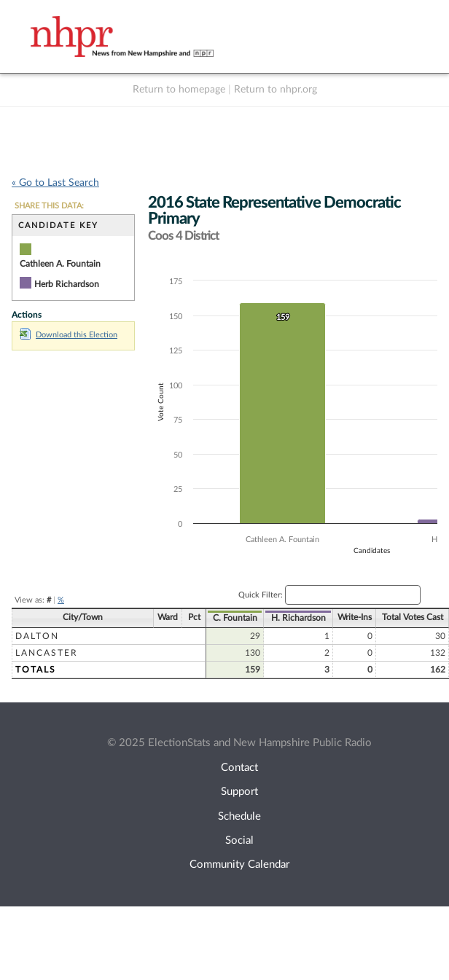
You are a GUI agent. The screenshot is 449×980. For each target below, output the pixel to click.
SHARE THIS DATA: (49, 206)
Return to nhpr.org (276, 90)
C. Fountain (357, 618)
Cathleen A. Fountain (60, 264)
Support (239, 792)
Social (239, 840)
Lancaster (183, 653)
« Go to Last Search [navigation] (55, 183)
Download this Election (69, 335)
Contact (239, 768)
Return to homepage (179, 90)
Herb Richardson (67, 284)
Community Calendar (239, 865)
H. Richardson (416, 618)
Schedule (239, 816)
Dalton (173, 636)
